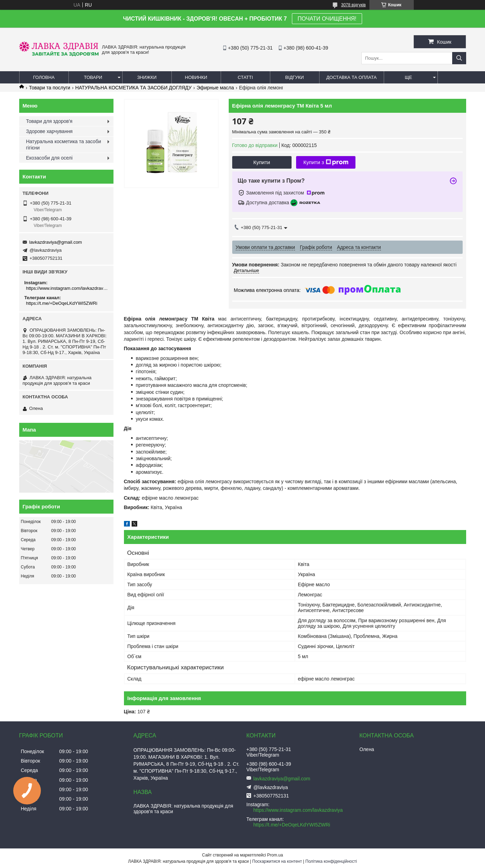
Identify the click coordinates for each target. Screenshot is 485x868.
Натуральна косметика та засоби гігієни (64, 145)
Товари (93, 77)
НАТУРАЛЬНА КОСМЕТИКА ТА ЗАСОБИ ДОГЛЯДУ (134, 88)
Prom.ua (275, 855)
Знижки (147, 77)
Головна (44, 77)
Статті (245, 77)
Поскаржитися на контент (277, 861)
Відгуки (295, 77)
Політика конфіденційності (331, 861)
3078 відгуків (354, 5)
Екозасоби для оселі (49, 158)
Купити (262, 162)
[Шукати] (459, 58)
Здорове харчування (49, 131)
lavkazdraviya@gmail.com (56, 242)
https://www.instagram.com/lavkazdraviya (67, 288)
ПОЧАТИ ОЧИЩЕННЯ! (327, 19)
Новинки (196, 77)
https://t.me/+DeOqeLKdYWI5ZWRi (62, 303)
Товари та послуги (50, 88)
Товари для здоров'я (49, 121)
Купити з (326, 162)
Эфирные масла (215, 88)
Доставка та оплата (352, 77)
